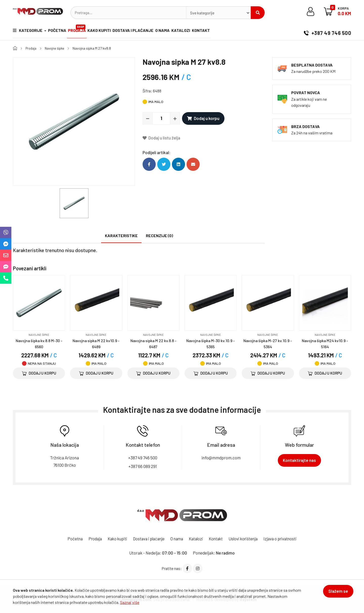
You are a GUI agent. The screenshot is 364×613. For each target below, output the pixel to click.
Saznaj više (130, 602)
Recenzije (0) (159, 236)
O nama (174, 31)
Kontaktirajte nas (299, 460)
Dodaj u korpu (203, 118)
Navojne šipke (57, 48)
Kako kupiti (106, 31)
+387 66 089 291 (143, 466)
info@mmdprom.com (221, 457)
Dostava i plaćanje (142, 31)
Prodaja (82, 29)
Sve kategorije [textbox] (202, 13)
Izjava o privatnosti (286, 539)
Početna (59, 31)
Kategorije (28, 31)
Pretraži (258, 13)
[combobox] (218, 13)
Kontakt (217, 31)
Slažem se (336, 593)
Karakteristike (121, 236)
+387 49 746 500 (327, 31)
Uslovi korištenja (247, 539)
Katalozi (195, 31)
